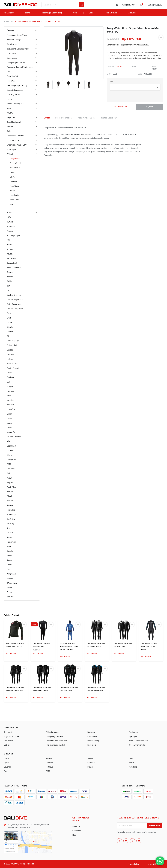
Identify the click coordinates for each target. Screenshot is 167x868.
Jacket (12, 191)
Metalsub (49, 767)
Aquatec (10, 254)
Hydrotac (10, 391)
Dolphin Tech (12, 345)
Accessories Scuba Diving (17, 35)
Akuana (10, 231)
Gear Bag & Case (13, 95)
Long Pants (14, 195)
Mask (9, 108)
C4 (8, 290)
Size (111, 81)
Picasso (90, 767)
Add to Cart (122, 107)
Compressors (12, 58)
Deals (91, 13)
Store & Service (111, 13)
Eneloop (10, 350)
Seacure (10, 533)
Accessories (9, 732)
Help (74, 835)
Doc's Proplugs (13, 341)
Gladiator (10, 377)
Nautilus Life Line (14, 437)
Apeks (9, 245)
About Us (132, 13)
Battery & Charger (14, 40)
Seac (9, 528)
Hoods (13, 172)
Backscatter (11, 258)
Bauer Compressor (14, 267)
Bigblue (10, 281)
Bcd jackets (8, 741)
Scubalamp (11, 514)
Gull (8, 382)
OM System (11, 460)
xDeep (90, 758)
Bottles (7, 745)
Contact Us (77, 831)
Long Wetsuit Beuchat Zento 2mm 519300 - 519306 (149, 646)
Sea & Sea (11, 519)
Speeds (10, 556)
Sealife (9, 537)
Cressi (9, 313)
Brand (28, 13)
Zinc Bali (10, 597)
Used (75, 13)
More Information (63, 118)
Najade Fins (11, 432)
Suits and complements (139, 741)
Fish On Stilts (12, 364)
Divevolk (10, 332)
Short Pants (15, 200)
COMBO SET (12, 53)
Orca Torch (11, 469)
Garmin (10, 373)
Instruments (92, 736)
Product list (8, 21)
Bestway (10, 272)
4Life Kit (10, 222)
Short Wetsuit (16, 163)
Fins (8, 72)
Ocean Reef (11, 446)
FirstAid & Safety (14, 76)
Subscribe (155, 826)
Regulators (11, 117)
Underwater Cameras (15, 136)
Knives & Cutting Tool (15, 104)
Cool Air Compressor (15, 309)
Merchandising (93, 741)
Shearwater (11, 542)
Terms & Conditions (155, 864)
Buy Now (149, 107)
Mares (9, 423)
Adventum (11, 226)
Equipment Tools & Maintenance (20, 67)
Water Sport (12, 149)
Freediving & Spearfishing (52, 13)
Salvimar (10, 505)
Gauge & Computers (15, 90)
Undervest (14, 181)
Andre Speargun (13, 235)
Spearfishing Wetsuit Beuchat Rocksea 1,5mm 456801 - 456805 (69, 646)
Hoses (9, 99)
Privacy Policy (133, 864)
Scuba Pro (11, 510)
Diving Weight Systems (16, 63)
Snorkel (10, 127)
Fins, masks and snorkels (56, 745)
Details (47, 118)
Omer (6, 771)
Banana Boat (12, 263)
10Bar (9, 217)
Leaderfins (11, 409)
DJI (8, 336)
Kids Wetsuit (15, 168)
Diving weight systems (55, 736)
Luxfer (9, 414)
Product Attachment (86, 118)
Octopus (10, 450)
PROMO (10, 113)
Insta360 (10, 405)
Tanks (9, 131)
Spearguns (133, 736)
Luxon (9, 418)
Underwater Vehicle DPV (17, 145)
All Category (9, 13)
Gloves (13, 177)
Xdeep (9, 588)
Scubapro (50, 763)
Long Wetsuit (15, 159)
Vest (12, 204)
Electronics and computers (56, 741)
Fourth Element (13, 368)
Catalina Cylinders (14, 295)
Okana (9, 455)
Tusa (8, 569)
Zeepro (9, 592)
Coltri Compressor (14, 304)
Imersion (10, 400)
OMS (9, 464)
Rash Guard (15, 186)
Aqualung (11, 249)
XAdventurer (12, 583)
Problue (10, 501)
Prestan (10, 492)
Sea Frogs (11, 524)
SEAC (131, 758)
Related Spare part (109, 118)
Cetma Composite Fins (16, 300)
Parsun (9, 478)
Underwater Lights (14, 140)
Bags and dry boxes (12, 736)
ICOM (9, 396)
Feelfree (10, 359)
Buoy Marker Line (14, 44)
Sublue (9, 560)
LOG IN (155, 5)
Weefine (10, 578)
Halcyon (10, 386)
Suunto (10, 565)
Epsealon (10, 354)
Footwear (91, 732)
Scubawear (134, 732)
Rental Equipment (14, 122)
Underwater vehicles (137, 745)
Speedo (10, 551)
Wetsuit (10, 154)
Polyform (10, 482)
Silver (9, 546)
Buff (8, 286)
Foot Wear (11, 81)
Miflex (9, 428)
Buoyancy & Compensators (18, 49)
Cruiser (9, 322)
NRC (9, 441)
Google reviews (128, 5)
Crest (9, 318)
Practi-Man (11, 487)
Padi (8, 473)
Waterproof (11, 574)
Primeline (10, 496)
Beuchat (10, 277)
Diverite (10, 327)
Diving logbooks (52, 732)
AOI (8, 240)
